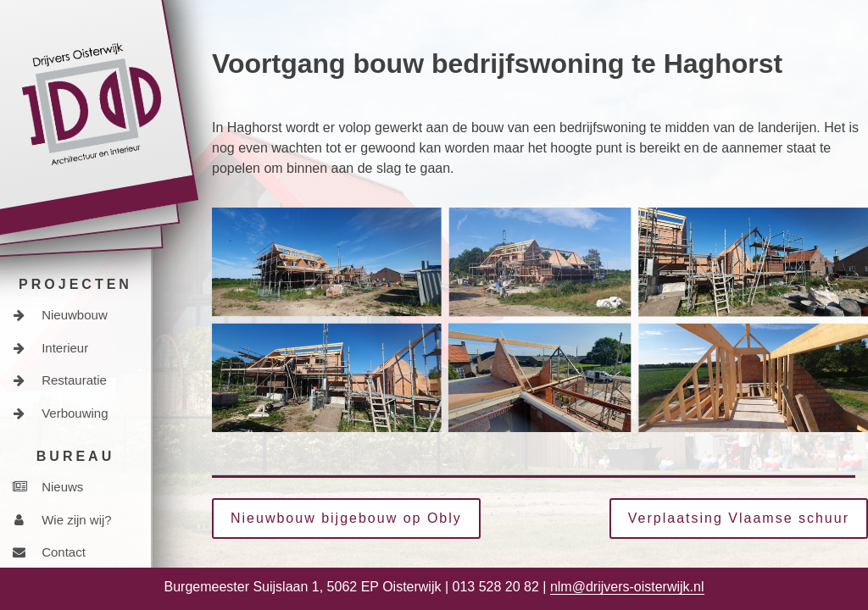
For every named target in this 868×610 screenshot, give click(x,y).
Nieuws (48, 487)
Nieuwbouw (60, 315)
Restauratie (60, 380)
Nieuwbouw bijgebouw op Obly (346, 518)
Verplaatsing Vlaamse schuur (739, 518)
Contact (49, 552)
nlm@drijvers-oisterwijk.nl (627, 587)
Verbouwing (61, 413)
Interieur (50, 348)
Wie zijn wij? (62, 520)
